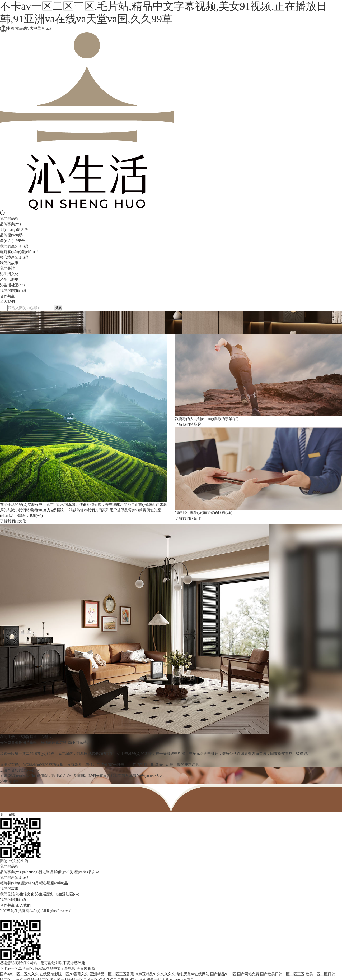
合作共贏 (7, 296)
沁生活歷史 (9, 280)
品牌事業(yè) (10, 224)
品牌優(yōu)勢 (11, 235)
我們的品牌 (9, 218)
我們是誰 (7, 268)
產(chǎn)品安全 (12, 241)
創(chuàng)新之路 (14, 230)
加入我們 (7, 302)
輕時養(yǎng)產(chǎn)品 (19, 252)
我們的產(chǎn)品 (14, 246)
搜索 (58, 308)
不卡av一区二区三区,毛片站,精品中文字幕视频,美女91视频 (48, 969)
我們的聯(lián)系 (13, 291)
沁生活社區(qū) (12, 285)
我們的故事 (9, 263)
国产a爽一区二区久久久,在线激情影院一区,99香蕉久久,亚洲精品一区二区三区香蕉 (67, 974)
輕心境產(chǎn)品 (14, 257)
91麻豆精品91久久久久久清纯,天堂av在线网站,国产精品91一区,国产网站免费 (197, 974)
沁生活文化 (9, 274)
